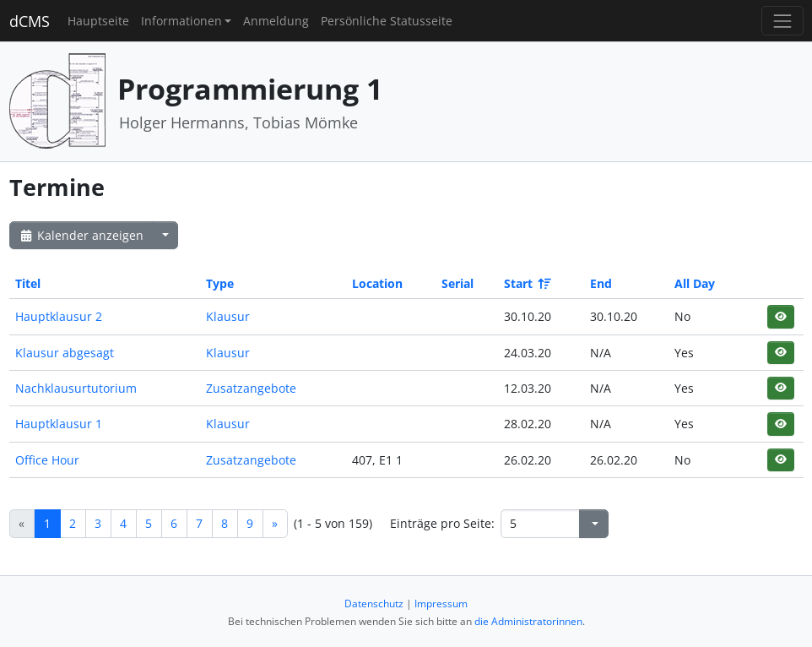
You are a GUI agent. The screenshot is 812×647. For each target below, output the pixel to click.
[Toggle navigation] (782, 21)
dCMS (30, 21)
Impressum (441, 604)
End (601, 283)
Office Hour (47, 460)
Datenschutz (374, 604)
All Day (695, 283)
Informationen (181, 21)
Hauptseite (98, 21)
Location (377, 283)
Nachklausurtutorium (76, 388)
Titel (28, 283)
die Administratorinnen (528, 621)
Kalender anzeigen (81, 235)
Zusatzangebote (251, 388)
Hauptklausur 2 (59, 316)
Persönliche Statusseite (387, 21)
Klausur (228, 316)
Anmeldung (276, 21)
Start (526, 283)
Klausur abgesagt (65, 353)
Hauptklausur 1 (59, 424)
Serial (457, 283)
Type (220, 283)
